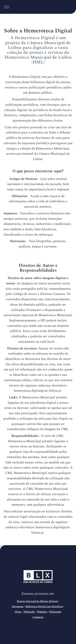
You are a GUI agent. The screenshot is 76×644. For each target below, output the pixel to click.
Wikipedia (29, 612)
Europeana (18, 607)
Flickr (18, 612)
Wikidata (42, 612)
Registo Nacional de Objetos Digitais (37, 601)
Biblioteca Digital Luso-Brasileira (44, 607)
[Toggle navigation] (7, 7)
